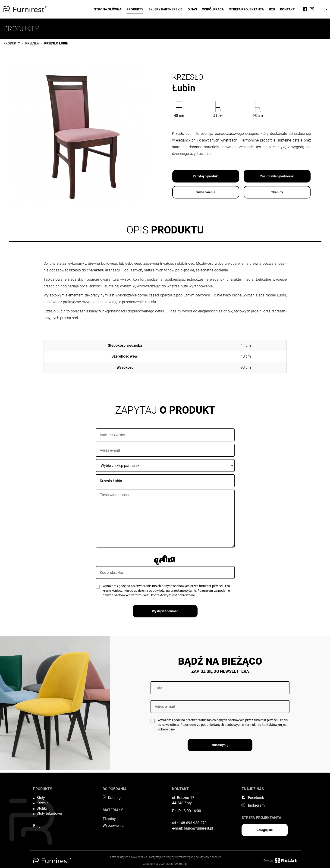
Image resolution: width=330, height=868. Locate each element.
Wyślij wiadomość (165, 611)
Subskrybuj (220, 745)
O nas (192, 9)
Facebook (253, 798)
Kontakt (287, 9)
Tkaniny (277, 192)
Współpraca (213, 9)
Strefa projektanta (246, 9)
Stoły (41, 798)
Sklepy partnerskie (165, 9)
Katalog (112, 798)
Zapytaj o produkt (206, 176)
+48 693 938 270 (193, 823)
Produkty (135, 9)
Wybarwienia (206, 192)
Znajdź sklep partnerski (277, 176)
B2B (272, 9)
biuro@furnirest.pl (198, 828)
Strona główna (108, 9)
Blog (37, 826)
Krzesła (32, 43)
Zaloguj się (265, 830)
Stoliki (42, 808)
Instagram (253, 805)
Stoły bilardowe (49, 813)
